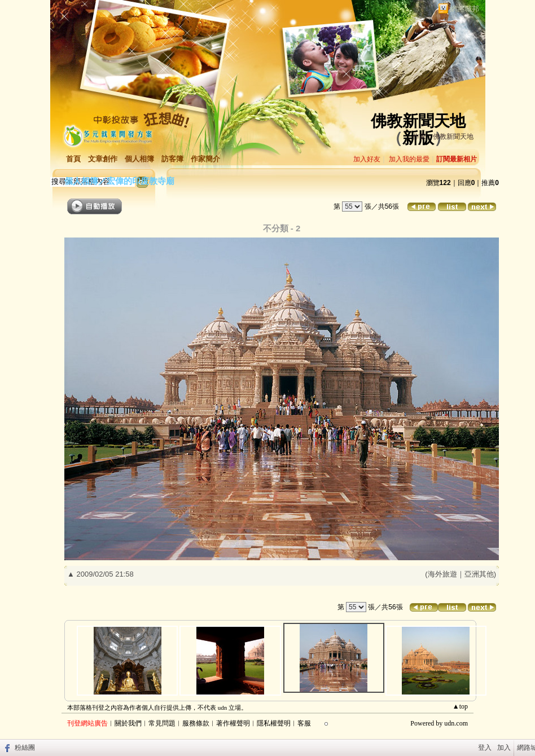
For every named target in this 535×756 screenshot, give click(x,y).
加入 (504, 748)
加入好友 (367, 159)
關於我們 (128, 723)
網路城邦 (464, 9)
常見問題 (162, 723)
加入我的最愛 (409, 159)
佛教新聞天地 (418, 121)
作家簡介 (205, 159)
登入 (485, 748)
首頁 (73, 159)
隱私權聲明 (274, 723)
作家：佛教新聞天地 (443, 137)
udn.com (456, 723)
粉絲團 (25, 748)
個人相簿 (139, 159)
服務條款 (196, 723)
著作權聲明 (233, 723)
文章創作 (103, 159)
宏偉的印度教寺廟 (141, 181)
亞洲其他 (479, 574)
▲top (460, 706)
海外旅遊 (442, 574)
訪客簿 (172, 159)
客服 (304, 723)
